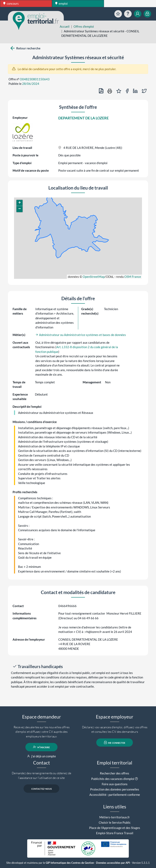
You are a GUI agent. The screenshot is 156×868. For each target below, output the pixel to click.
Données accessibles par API (113, 863)
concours (11, 3)
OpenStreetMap (94, 277)
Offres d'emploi (84, 26)
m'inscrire (42, 747)
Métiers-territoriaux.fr (115, 817)
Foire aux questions (115, 784)
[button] (19, 203)
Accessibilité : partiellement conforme (115, 795)
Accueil (65, 26)
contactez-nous (42, 788)
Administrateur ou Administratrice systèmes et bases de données (81, 335)
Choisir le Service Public (115, 822)
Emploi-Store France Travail (115, 833)
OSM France (133, 277)
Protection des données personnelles (115, 789)
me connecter (115, 743)
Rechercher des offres (115, 773)
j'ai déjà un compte (42, 756)
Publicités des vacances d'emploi (113, 779)
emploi (61, 3)
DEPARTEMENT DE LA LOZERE (83, 118)
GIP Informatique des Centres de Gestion (70, 863)
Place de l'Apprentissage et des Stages (115, 828)
